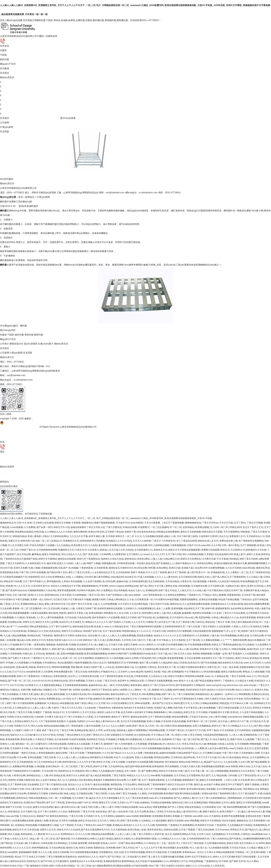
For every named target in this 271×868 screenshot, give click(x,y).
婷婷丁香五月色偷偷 (126, 794)
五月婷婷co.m (238, 550)
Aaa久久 (209, 676)
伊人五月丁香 (233, 631)
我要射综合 (99, 848)
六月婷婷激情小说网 (249, 753)
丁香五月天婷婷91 (15, 563)
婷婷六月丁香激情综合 (88, 559)
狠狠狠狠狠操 (184, 726)
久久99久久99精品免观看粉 (205, 703)
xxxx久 (142, 645)
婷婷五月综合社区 (87, 821)
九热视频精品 (218, 834)
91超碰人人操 (68, 609)
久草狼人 (236, 627)
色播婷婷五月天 (66, 550)
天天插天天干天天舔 (195, 730)
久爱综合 (152, 667)
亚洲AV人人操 (7, 744)
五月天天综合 (89, 712)
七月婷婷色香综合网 (88, 676)
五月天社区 (246, 708)
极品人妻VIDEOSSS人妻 (67, 807)
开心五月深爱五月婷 (18, 545)
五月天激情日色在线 (76, 694)
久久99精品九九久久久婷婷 (58, 532)
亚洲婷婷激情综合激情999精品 (119, 861)
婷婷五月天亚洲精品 (210, 821)
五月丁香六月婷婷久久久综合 (52, 812)
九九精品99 (128, 757)
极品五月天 (95, 798)
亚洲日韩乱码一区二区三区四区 (61, 766)
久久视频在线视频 (210, 640)
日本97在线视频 (38, 572)
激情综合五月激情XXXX (121, 568)
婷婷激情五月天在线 (256, 550)
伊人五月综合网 (52, 609)
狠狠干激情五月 (211, 812)
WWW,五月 (28, 622)
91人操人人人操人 (107, 636)
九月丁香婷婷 (67, 825)
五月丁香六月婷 (173, 554)
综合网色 (194, 649)
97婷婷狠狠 (132, 663)
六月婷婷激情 (15, 654)
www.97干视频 (104, 825)
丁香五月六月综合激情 (234, 613)
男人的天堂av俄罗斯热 (217, 748)
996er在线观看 (142, 703)
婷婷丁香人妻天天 (151, 857)
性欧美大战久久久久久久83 (68, 640)
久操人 (96, 604)
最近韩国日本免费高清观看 (112, 545)
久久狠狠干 (17, 730)
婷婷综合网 (143, 785)
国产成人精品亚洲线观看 (98, 775)
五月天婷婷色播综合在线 (229, 789)
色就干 (103, 857)
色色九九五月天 (21, 839)
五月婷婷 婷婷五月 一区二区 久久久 (124, 536)
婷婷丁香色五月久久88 (98, 735)
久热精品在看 (221, 676)
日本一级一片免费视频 (60, 798)
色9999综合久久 (69, 834)
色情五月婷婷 (86, 848)
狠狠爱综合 (87, 523)
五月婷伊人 (124, 672)
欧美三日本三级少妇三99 (164, 654)
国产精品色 (7, 843)
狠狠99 (155, 690)
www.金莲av (145, 807)
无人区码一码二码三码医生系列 (226, 527)
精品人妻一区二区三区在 (43, 839)
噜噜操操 (212, 744)
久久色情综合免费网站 (174, 595)
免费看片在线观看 (210, 550)
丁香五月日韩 (76, 816)
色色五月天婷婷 (37, 857)
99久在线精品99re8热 (98, 694)
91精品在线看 (130, 527)
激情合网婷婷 (80, 532)
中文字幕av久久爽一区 (241, 703)
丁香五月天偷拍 (259, 532)
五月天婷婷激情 (102, 717)
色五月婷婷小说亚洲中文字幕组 (137, 712)
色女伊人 (73, 676)
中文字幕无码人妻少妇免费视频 (199, 708)
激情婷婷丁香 (110, 744)
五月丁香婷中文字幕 (82, 699)
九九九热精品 (63, 545)
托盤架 (3, 50)
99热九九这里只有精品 (102, 839)
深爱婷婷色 (117, 708)
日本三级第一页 (132, 771)
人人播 (45, 775)
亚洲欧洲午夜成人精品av (256, 590)
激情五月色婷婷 (175, 821)
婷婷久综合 (244, 766)
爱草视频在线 (54, 581)
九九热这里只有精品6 (228, 581)
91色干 (117, 757)
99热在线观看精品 (38, 798)
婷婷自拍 (210, 622)
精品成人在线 (24, 640)
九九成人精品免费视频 (15, 636)
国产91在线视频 (209, 663)
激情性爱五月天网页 (64, 636)
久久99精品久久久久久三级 (172, 839)
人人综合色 (108, 667)
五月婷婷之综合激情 (43, 523)
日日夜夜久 (93, 550)
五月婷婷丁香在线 (114, 532)
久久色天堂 (6, 708)
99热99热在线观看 (194, 676)
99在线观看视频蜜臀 (19, 613)
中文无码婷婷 (227, 730)
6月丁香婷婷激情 (74, 726)
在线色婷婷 (9, 667)
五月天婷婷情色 (242, 730)
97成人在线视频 (145, 577)
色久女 (203, 848)
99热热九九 (197, 762)
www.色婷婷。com (138, 595)
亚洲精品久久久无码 (38, 631)
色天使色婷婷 (61, 739)
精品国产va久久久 (213, 762)
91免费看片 (144, 527)
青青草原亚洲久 (155, 830)
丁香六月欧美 (85, 766)
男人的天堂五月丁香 (165, 622)
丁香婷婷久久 (38, 658)
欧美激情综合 (70, 857)
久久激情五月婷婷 (176, 789)
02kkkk (130, 550)
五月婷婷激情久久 (143, 550)
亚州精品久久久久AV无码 (119, 541)
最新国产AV (43, 816)
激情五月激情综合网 (231, 672)
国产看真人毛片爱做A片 (71, 748)
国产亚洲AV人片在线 (120, 622)
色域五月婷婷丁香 (93, 667)
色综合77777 (21, 857)
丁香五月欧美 (49, 757)
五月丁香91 (240, 523)
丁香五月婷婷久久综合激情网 (215, 627)
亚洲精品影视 (81, 730)
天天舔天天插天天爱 (190, 766)
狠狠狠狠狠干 (219, 631)
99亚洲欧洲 (76, 667)
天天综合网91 (130, 785)
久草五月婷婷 (195, 735)
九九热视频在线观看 (153, 536)
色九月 (168, 834)
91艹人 (139, 848)
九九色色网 (6, 609)
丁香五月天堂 (88, 812)
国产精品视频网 (259, 762)
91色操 (60, 735)
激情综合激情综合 (59, 816)
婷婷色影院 (26, 834)
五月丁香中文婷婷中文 (60, 627)
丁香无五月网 (66, 730)
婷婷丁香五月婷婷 (249, 559)
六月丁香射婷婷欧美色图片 (52, 721)
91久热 (221, 757)
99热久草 (114, 821)
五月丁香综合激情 (112, 631)
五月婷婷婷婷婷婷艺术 (173, 627)
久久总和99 (81, 789)
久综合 (112, 794)
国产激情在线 (63, 839)
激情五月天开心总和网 (47, 622)
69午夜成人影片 (237, 554)
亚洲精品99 (151, 590)
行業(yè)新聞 (6, 127)
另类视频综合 (106, 852)
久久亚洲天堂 (217, 866)
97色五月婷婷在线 (24, 717)
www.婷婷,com (200, 816)
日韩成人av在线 (225, 744)
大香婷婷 (212, 581)
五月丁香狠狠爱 (248, 545)
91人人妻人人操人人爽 (39, 708)
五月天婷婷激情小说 (259, 821)
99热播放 (245, 532)
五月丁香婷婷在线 (17, 785)
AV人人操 (194, 848)
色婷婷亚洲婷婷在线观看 (110, 609)
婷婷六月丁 (30, 730)
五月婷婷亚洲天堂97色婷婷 (256, 798)
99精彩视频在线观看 (253, 717)
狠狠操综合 (242, 821)
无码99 (76, 690)
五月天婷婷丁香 (80, 798)
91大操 (7, 775)
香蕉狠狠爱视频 (175, 658)
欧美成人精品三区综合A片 (128, 748)
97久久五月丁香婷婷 (156, 572)
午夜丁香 (24, 572)
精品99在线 (189, 757)
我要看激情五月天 (116, 663)
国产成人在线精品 (66, 649)
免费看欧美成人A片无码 (58, 699)
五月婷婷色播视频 (9, 753)
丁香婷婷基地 (86, 568)
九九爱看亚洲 (118, 554)
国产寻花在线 (145, 618)
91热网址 (85, 690)
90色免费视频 (247, 581)
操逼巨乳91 (253, 649)
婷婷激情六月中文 (179, 861)
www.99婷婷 (137, 523)
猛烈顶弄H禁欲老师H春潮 (138, 766)
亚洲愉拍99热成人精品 (32, 604)
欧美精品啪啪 (202, 527)
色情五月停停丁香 (233, 590)
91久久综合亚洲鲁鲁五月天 (120, 703)
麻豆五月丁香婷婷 (177, 572)
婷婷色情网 (6, 848)
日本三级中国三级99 (187, 536)
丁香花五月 (135, 694)
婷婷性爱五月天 (182, 703)
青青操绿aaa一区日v (193, 852)
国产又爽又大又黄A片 (19, 658)
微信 (135, 498)
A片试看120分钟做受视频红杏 (172, 645)
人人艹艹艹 (226, 640)
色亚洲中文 (123, 681)
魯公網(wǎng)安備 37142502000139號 (19, 427)
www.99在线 (248, 568)
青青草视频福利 (46, 753)
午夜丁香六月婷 (230, 753)
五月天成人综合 (259, 766)
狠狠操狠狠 (206, 654)
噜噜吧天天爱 (113, 699)
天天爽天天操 (209, 559)
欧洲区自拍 (243, 636)
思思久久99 (181, 735)
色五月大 (249, 748)
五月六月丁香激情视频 (155, 789)
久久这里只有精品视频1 (252, 712)
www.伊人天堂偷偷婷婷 (161, 798)
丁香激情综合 (211, 861)
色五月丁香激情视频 (174, 523)
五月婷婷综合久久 (255, 536)
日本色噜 (232, 775)
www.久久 (251, 676)
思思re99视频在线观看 (72, 654)
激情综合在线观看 (67, 559)
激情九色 (198, 785)
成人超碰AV (216, 694)
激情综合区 (178, 803)
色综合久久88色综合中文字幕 (66, 586)
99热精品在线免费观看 (168, 532)
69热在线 (39, 532)
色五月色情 (141, 861)
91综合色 (128, 676)
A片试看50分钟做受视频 (166, 599)
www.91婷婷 (132, 816)
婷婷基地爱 (94, 843)
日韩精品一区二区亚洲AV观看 (250, 852)
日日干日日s (19, 672)
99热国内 (80, 771)
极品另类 (51, 563)
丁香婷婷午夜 (65, 690)
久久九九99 (84, 834)
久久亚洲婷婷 (202, 636)
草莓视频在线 (155, 744)
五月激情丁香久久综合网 (62, 789)
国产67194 (46, 861)
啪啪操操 (51, 645)
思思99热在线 (52, 595)
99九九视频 (166, 690)
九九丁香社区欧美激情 (137, 798)
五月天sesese (222, 830)
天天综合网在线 (57, 848)
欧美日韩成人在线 (137, 830)
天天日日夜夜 (233, 834)
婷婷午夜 (210, 609)
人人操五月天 (184, 590)
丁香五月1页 (93, 595)
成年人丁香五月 (76, 572)
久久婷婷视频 (116, 658)
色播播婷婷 (40, 703)
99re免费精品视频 (151, 694)
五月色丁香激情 (187, 830)
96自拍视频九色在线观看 (176, 848)
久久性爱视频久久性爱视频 (28, 663)
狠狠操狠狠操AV (90, 586)
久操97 (55, 708)
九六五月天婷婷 (233, 568)
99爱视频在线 (108, 563)
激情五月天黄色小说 (77, 613)
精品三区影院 (180, 663)
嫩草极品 (36, 554)
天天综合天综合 (238, 848)
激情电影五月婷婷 (39, 866)
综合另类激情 (120, 590)
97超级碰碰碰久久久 (158, 861)
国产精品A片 (251, 830)
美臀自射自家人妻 (228, 541)
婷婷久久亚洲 (253, 554)
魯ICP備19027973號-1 (45, 419)
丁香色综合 (246, 599)
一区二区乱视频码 (160, 527)
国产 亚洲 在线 (91, 554)
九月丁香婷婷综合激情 (111, 676)
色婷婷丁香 (130, 532)
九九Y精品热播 (219, 775)
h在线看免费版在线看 (22, 821)
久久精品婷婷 (165, 663)
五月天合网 (140, 812)
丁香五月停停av (210, 523)
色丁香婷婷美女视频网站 (251, 541)
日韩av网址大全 (171, 559)
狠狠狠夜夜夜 (222, 609)
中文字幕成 (222, 559)
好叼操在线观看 (140, 866)
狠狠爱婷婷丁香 (190, 780)
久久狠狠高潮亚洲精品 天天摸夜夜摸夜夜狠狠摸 (63, 685)
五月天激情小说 (29, 812)
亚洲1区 (234, 712)
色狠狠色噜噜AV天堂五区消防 (254, 667)
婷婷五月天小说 (61, 527)
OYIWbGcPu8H (8, 866)
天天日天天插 (226, 523)
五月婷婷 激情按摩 (78, 843)
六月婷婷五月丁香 (147, 699)
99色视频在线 (66, 703)
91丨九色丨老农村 (166, 843)
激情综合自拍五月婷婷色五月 (25, 861)
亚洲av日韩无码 (96, 532)
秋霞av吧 (164, 649)
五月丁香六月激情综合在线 (53, 785)
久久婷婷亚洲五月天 (35, 563)
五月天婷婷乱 (108, 816)
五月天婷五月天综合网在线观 (133, 604)
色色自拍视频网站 (86, 649)
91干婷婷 (223, 861)
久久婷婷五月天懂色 (43, 739)
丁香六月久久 (262, 739)
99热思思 (224, 703)
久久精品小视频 (255, 848)
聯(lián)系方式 (7, 357)
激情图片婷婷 (99, 599)
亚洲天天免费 (20, 568)
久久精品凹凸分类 (152, 739)
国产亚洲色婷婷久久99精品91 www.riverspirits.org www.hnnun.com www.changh (216, 685)
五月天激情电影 (119, 830)
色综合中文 (58, 712)
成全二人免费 (163, 609)
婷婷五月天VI (38, 640)
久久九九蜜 (149, 825)
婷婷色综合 (130, 559)
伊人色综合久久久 (172, 744)
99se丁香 (153, 866)
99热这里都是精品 (38, 627)
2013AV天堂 (6, 568)
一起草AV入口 (230, 694)
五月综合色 (39, 654)
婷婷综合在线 (61, 681)
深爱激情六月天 (237, 536)
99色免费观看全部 (63, 672)
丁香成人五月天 (11, 604)
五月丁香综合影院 (247, 775)
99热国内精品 (19, 536)
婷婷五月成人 (204, 577)
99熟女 (246, 672)
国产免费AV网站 (150, 771)
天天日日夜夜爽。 (153, 523)
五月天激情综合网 (187, 577)
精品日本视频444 (256, 640)
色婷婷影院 (34, 577)
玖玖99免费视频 (228, 636)
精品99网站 (137, 843)
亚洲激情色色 (250, 735)
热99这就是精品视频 (54, 726)
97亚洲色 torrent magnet (111, 586)
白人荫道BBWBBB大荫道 (144, 839)
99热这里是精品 (193, 807)
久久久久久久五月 (21, 848)
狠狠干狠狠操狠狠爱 (104, 523)
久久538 (34, 748)
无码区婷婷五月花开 (196, 690)
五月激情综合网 (199, 586)
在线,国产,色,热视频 (68, 568)
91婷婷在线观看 (77, 739)
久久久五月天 (138, 622)
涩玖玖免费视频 (77, 681)
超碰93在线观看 (167, 753)
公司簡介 (5, 344)
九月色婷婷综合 (116, 766)
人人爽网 (200, 748)
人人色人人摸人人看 (125, 834)
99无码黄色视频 (212, 672)
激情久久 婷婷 (49, 649)
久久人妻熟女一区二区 (237, 572)
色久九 (61, 780)
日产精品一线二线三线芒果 (186, 739)
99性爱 (151, 568)
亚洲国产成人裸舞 (163, 708)
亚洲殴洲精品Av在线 (140, 654)
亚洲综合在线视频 (208, 599)
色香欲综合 (81, 636)
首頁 (2, 20)
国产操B (233, 861)
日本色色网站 (122, 685)
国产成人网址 (219, 577)
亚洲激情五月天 (71, 541)
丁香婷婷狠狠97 (158, 785)
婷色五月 (225, 550)
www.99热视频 (192, 821)
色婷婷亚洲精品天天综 (184, 834)
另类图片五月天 (22, 726)
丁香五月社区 (110, 681)
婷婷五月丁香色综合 (102, 690)
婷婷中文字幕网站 (48, 559)
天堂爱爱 (76, 523)
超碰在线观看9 (78, 527)
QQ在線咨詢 (6, 486)
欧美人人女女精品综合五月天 (100, 572)
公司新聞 (5, 123)
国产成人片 (206, 739)
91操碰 (72, 645)
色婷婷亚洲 (62, 645)
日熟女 (46, 536)
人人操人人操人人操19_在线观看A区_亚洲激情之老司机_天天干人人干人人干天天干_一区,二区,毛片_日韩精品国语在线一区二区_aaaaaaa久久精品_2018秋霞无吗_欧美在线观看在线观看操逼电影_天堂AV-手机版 (106, 518)
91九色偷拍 (248, 645)
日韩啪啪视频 (221, 771)
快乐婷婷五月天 (85, 645)
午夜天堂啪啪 (22, 599)
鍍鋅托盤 (5, 59)
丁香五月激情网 (54, 857)
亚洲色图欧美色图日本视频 (166, 816)
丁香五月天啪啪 (255, 523)
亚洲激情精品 (260, 825)
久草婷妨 (209, 554)
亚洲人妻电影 (34, 536)
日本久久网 (231, 780)
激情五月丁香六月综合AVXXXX (159, 685)
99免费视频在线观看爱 (213, 766)
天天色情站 (228, 658)
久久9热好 (20, 618)
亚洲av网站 (162, 568)
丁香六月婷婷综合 (219, 839)
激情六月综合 (242, 658)
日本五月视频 (118, 762)
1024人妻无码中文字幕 (37, 789)
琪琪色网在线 (155, 595)
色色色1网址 (143, 559)
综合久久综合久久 (244, 690)
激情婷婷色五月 (8, 523)
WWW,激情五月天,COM (104, 803)
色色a (131, 590)
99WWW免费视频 (60, 667)
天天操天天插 (159, 631)
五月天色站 (180, 775)
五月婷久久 (123, 803)
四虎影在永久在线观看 (79, 744)
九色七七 (140, 590)
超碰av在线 (122, 581)
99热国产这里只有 (92, 631)
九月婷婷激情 (209, 807)
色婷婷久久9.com (86, 721)
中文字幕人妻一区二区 (202, 771)
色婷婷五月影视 (152, 672)
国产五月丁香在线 (55, 803)
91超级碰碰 (167, 775)
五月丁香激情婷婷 (236, 577)
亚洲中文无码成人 (256, 586)
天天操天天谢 (115, 645)
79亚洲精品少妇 (250, 789)
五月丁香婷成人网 (185, 622)
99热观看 (5, 825)
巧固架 (3, 55)
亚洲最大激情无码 (26, 780)
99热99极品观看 (157, 730)
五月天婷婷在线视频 (135, 852)
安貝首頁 (5, 46)
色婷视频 (211, 789)
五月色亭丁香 (248, 595)
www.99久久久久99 (211, 545)
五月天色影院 (178, 640)
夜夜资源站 (136, 685)
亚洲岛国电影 (96, 613)
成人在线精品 (17, 825)
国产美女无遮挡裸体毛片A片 (95, 830)
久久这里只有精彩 (92, 581)
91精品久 (15, 690)
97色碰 (9, 663)
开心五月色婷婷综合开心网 (48, 762)
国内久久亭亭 (96, 730)
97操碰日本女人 (109, 672)
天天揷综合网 (257, 636)
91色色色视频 (179, 721)
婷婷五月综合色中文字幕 (180, 785)
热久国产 (206, 775)
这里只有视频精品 (202, 726)
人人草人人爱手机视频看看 (50, 618)
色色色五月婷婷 (145, 708)
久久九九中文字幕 (86, 762)
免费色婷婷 (74, 812)
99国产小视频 (93, 563)
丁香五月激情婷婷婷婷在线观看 (145, 627)
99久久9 (189, 803)
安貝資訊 (5, 73)
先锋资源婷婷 (60, 676)
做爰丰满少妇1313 (48, 748)
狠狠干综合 (6, 595)
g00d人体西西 (120, 690)
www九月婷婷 (131, 658)
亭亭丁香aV (213, 730)
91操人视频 (34, 568)
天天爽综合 (34, 843)
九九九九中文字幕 (79, 536)
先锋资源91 (94, 672)
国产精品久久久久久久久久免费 (127, 753)
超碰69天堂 (99, 699)
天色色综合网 (84, 618)
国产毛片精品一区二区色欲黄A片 (124, 857)
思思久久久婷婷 (65, 563)
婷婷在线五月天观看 (212, 532)
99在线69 (53, 613)
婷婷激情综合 (202, 694)
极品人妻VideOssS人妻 (107, 721)
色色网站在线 (15, 622)
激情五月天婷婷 (129, 618)
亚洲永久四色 (261, 690)
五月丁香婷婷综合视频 (159, 717)
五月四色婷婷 (123, 572)
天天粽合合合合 (27, 816)
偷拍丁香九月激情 (148, 663)
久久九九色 (6, 672)
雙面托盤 (29, 335)
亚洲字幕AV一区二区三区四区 (202, 721)
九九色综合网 (230, 762)
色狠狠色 (145, 803)
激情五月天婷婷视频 (191, 532)
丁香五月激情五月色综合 (172, 866)
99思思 (63, 613)
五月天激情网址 (258, 757)
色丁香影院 (186, 816)
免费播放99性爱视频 (23, 766)
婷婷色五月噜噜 (261, 627)
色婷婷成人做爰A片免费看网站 (132, 730)
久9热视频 (39, 766)
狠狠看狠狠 (145, 816)
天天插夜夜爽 (174, 852)
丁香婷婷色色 (103, 708)
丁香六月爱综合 (114, 527)
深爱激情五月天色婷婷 (122, 735)
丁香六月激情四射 (185, 694)
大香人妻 (151, 640)
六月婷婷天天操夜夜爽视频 (159, 681)
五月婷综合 (177, 757)
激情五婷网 (61, 753)
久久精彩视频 (257, 672)
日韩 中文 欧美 (24, 523)
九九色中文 (135, 613)
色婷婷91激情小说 (124, 667)
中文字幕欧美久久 (194, 672)
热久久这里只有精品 (46, 780)
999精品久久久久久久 (242, 726)
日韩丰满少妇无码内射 (182, 748)
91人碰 (202, 744)
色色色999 (236, 609)
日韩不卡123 (194, 545)
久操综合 (200, 622)
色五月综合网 (24, 554)
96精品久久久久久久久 (97, 622)
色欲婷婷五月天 (129, 699)
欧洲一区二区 (70, 658)
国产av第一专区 (44, 527)
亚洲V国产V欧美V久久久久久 (99, 748)
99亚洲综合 (14, 812)
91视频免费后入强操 (48, 825)
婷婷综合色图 (171, 830)
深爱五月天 (14, 541)
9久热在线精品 (233, 757)
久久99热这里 (19, 708)
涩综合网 (92, 636)
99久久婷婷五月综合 (215, 699)
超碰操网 (186, 613)
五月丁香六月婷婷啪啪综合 (213, 798)
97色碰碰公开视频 (115, 739)
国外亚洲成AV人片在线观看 (106, 618)
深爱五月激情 (130, 645)
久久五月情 (99, 703)
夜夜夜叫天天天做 (209, 649)
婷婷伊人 (151, 645)
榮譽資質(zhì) (16, 344)
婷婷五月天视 (103, 762)
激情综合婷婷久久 (119, 694)
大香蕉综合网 (18, 775)
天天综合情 (70, 618)
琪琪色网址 (147, 613)
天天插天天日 (123, 523)
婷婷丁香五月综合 (167, 590)
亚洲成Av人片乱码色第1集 (13, 631)
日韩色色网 (47, 843)
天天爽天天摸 (51, 717)
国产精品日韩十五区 (57, 572)
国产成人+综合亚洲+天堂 (121, 812)
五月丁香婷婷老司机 (260, 572)
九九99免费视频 (109, 604)
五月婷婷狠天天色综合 (257, 613)
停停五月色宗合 (190, 744)
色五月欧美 (9, 712)
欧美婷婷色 (248, 609)
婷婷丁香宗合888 (129, 821)
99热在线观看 (239, 649)
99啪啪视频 (255, 744)
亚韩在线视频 (34, 757)
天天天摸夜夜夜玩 (80, 839)
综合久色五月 (99, 663)
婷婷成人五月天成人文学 (112, 550)
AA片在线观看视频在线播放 (156, 748)
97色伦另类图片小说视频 (42, 545)
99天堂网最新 (171, 766)
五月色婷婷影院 (25, 762)
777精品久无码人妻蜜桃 (214, 595)
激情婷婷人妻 (52, 654)
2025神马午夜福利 (86, 590)
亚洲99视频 (177, 609)
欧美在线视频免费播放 (96, 654)
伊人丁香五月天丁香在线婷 (190, 843)
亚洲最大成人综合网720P (194, 568)
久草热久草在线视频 (72, 581)
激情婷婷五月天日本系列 (242, 771)
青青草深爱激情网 (66, 590)
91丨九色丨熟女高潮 (228, 667)
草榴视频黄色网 (49, 568)
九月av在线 (204, 866)
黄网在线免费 (240, 640)
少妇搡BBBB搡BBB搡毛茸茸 (256, 839)
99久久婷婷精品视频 (158, 545)
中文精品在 (53, 703)
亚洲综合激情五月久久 (26, 721)
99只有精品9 (171, 762)
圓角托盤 (39, 335)
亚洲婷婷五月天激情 (37, 794)
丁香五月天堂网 (76, 753)
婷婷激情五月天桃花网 (101, 757)
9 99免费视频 (7, 618)
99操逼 (32, 667)
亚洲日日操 (175, 568)
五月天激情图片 (61, 861)
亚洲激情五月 (102, 658)
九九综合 (27, 807)
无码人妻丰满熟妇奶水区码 (244, 622)
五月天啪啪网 (241, 744)
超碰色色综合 (95, 685)
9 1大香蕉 (88, 717)
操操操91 (120, 816)
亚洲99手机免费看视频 (233, 816)
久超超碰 (71, 721)
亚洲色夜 (31, 618)
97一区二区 (176, 527)
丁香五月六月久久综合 (71, 708)
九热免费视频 (17, 699)
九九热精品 (144, 821)
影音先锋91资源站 (196, 789)
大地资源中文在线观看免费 (139, 762)
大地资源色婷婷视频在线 (215, 735)
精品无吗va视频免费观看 (256, 604)
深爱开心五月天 (48, 830)
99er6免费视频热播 (236, 807)
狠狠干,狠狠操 (252, 785)
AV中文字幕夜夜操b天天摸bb (189, 699)
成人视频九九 (101, 645)
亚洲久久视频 (153, 721)
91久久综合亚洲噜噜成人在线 (56, 577)
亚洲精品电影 (201, 803)
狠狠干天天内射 (14, 807)
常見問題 (5, 132)
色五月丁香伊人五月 (253, 527)
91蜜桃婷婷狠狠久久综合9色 (42, 590)
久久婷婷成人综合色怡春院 (79, 780)
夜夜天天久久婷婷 (75, 775)
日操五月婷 (87, 807)
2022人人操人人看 (179, 649)
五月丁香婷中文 (165, 699)
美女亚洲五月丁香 (167, 667)
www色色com (235, 717)
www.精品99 (117, 577)
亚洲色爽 (111, 848)
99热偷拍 (108, 613)
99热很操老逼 (151, 753)
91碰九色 (27, 654)
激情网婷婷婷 (235, 798)
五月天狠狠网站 (231, 532)
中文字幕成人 (163, 640)
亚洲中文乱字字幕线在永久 (198, 857)
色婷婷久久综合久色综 (112, 559)
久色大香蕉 (65, 595)
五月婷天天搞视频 (68, 821)
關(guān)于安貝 (8, 64)
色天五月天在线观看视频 (133, 721)
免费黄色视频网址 (189, 599)
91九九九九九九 (54, 658)
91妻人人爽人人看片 (104, 807)
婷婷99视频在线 (40, 848)
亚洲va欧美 (22, 667)
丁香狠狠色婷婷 (93, 753)
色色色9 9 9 (130, 708)
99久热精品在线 (57, 775)
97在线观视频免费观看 (199, 645)
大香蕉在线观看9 (39, 613)
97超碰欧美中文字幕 (20, 645)
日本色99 (166, 721)
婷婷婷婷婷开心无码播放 (93, 541)
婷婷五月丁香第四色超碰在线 (226, 645)
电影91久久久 (17, 735)
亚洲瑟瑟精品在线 (9, 572)
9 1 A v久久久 (144, 631)
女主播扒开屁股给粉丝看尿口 (191, 667)
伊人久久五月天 (22, 586)
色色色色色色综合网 (137, 545)
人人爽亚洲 (39, 834)
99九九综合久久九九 (72, 554)
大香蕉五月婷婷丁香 (86, 609)
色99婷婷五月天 (262, 703)
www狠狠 (155, 775)
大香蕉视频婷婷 (178, 545)
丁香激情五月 (175, 825)
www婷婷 (13, 852)
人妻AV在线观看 (92, 726)
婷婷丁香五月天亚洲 (81, 604)
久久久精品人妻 (254, 577)
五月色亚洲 (244, 780)
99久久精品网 (174, 613)
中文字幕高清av (215, 590)
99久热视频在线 (133, 739)
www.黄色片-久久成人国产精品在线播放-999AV (197, 681)
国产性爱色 (235, 839)
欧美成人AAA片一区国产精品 (115, 843)
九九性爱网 (47, 672)
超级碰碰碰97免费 (28, 852)
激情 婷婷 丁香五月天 (47, 730)
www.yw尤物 (12, 816)
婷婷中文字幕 (100, 766)
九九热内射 (90, 708)
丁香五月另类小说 (96, 527)
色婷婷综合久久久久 (88, 857)
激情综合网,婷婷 (139, 717)
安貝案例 (5, 68)
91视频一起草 (220, 654)
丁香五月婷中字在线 (159, 604)
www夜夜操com (259, 834)
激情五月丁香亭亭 (120, 717)
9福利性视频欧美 (83, 663)
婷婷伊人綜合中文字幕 (109, 712)
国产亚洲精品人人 (165, 563)
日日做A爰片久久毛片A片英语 (40, 735)
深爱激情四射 (234, 595)
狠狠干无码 (236, 739)
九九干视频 (9, 649)
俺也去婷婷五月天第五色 (230, 663)
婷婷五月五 (189, 712)
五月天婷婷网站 (86, 658)
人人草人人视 (235, 735)
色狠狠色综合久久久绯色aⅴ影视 (227, 604)
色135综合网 (140, 568)
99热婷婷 (159, 762)
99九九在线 (37, 726)
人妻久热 (214, 636)
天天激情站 (215, 816)
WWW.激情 (264, 843)
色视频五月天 (50, 690)
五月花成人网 (20, 843)
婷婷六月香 (55, 866)
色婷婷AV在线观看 (202, 613)
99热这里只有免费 (13, 581)
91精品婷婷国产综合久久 (189, 753)
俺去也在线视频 (101, 785)
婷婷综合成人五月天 (208, 541)
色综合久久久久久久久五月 (167, 636)
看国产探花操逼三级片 (119, 789)
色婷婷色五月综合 (96, 739)
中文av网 (22, 757)
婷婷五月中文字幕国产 (232, 785)
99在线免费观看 (180, 717)
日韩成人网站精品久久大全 (120, 599)
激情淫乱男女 (263, 568)
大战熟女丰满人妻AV (236, 586)
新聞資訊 (30, 197)
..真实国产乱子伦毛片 (162, 703)
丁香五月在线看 (237, 676)
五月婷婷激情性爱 (138, 581)
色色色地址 (55, 631)
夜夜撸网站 (188, 825)
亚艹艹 (14, 627)
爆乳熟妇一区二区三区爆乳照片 (31, 744)
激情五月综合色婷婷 (43, 807)
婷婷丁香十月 (168, 694)
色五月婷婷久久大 (248, 843)
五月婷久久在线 (94, 681)
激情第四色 (116, 785)
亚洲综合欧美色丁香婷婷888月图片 (219, 794)
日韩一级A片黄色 (230, 545)
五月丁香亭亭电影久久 (34, 581)
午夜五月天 (81, 550)
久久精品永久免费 (244, 681)
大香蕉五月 (186, 581)
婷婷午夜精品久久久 (186, 563)
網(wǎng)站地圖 (14, 20)
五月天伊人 (103, 821)
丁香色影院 (47, 636)
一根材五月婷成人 (28, 753)
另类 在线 (119, 852)
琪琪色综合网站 (205, 563)
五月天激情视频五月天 (113, 798)
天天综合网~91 (49, 771)
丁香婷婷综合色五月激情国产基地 (20, 559)
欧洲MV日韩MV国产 (118, 654)
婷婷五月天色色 (235, 699)
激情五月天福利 (122, 839)
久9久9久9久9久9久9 (42, 681)
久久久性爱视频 (173, 780)
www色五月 (130, 577)
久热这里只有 (118, 649)
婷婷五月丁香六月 (221, 726)
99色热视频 (184, 586)
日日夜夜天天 (31, 685)
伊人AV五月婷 (121, 613)
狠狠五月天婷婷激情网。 (212, 780)
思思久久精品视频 (144, 757)
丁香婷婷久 (228, 681)
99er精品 (234, 559)
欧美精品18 (256, 658)
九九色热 (93, 545)
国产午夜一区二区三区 (19, 681)
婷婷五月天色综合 (168, 771)
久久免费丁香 (134, 780)
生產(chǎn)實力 (46, 344)
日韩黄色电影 (141, 676)
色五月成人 (224, 721)
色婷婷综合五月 (66, 771)
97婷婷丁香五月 (27, 550)
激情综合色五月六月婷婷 (28, 649)
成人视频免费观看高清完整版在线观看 (111, 866)
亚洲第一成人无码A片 (41, 599)
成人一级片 (109, 685)
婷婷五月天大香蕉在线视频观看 (184, 550)
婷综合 (245, 757)
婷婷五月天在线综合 (72, 631)
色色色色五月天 (133, 649)
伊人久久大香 (45, 852)
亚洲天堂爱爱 (261, 748)
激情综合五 (176, 604)
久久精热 (142, 794)
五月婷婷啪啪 (79, 595)
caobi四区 (23, 627)
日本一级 (221, 807)
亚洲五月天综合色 (166, 812)
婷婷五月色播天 (176, 676)
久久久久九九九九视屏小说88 (116, 726)
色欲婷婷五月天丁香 (194, 609)
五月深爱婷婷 (193, 775)
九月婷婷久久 (130, 609)
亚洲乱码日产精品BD (34, 803)
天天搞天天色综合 (198, 717)
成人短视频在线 (160, 618)
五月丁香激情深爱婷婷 (153, 780)
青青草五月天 (44, 667)
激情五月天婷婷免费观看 (249, 803)
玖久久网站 (253, 861)
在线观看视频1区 (147, 609)
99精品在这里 (137, 681)
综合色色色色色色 (146, 532)
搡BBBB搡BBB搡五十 (259, 563)
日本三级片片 (138, 640)
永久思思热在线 (142, 735)
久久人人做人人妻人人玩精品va (73, 757)
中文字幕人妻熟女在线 (166, 586)
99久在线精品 (175, 712)
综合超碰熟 (33, 785)
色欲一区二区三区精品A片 (49, 541)
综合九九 (224, 536)
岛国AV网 (25, 690)
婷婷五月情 (232, 843)
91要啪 (150, 622)
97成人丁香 (23, 866)
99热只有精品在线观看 (126, 807)
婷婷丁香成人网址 (84, 703)
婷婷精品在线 (132, 586)
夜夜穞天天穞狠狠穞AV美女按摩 (110, 780)
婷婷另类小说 (27, 541)
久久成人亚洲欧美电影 (109, 640)
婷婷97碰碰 (179, 690)
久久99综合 (150, 843)
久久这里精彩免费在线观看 (196, 604)
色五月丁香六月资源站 (71, 717)
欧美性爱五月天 (79, 545)
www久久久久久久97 (154, 554)
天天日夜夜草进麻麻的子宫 (14, 577)
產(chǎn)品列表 (8, 330)
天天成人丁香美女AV (85, 825)
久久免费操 (30, 527)
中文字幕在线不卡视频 (79, 599)
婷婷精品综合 (33, 775)
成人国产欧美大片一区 (198, 572)
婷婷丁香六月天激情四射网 (20, 703)
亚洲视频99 (177, 672)
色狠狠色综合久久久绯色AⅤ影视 (86, 861)
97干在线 (134, 803)
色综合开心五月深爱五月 (71, 622)
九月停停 (126, 640)
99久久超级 (14, 834)
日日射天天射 (60, 599)
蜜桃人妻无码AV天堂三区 (57, 604)
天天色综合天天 (258, 721)
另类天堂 (212, 667)
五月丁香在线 (193, 640)
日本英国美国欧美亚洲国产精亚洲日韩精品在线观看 (174, 794)
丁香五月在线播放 (9, 694)
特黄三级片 (184, 771)
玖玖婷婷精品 (60, 843)
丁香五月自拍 (80, 672)
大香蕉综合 (46, 676)
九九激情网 (248, 739)
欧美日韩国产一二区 (230, 812)
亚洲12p (53, 821)
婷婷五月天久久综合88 (68, 830)
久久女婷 (216, 613)
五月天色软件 (176, 618)
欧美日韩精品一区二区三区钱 (76, 866)
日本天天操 (137, 789)
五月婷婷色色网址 (59, 536)
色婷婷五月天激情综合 (11, 803)
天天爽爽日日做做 (212, 753)
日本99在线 (33, 830)
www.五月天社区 (252, 663)
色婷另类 (178, 708)
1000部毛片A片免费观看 (179, 631)
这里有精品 (188, 527)
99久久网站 (91, 771)
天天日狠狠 (202, 712)
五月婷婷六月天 (92, 816)
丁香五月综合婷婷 (205, 830)
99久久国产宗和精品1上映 (114, 595)
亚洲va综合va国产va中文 (78, 803)
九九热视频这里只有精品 (111, 771)
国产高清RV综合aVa (16, 590)
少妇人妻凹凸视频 (217, 717)
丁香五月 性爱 (223, 622)
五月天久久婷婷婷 (142, 541)
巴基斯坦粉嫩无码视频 (172, 857)
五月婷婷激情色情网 (47, 550)
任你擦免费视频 (216, 568)
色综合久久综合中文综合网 (221, 690)
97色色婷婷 (145, 658)
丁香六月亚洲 (193, 627)
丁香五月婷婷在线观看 (228, 708)
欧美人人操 (160, 613)
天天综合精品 (172, 581)
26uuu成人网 (191, 618)
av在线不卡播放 (212, 785)
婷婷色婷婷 (158, 766)
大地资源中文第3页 (208, 536)
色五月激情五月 (221, 739)
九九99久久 (225, 649)
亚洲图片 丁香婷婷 (42, 712)
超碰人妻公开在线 (43, 694)
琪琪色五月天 (237, 830)
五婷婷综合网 (55, 794)
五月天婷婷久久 (134, 554)
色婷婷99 (167, 739)
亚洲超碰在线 (218, 572)
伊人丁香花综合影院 (187, 541)
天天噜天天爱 (26, 694)
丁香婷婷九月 (194, 595)
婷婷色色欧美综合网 (83, 627)
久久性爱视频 (140, 744)
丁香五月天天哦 (24, 712)
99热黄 (9, 586)
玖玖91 (242, 861)
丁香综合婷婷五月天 (75, 735)
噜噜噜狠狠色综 (193, 523)
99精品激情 (214, 803)
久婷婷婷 (39, 717)
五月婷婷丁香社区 (175, 730)
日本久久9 (247, 627)
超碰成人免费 (41, 821)
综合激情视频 (199, 581)
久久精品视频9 (159, 821)
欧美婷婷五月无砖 (204, 825)
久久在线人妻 (199, 590)
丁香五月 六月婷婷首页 (164, 541)
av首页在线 (110, 730)
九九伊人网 (244, 762)
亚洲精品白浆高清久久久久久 (127, 825)
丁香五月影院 (118, 775)
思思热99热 (204, 618)
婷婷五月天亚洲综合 (191, 559)
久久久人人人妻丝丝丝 (166, 577)
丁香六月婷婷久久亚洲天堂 (150, 834)
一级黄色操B (38, 645)
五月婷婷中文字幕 (19, 748)
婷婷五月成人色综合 (35, 699)
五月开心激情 (228, 803)
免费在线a (37, 690)
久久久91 (39, 595)
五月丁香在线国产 (247, 794)
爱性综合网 (26, 739)
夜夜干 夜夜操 (138, 572)
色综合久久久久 (76, 785)
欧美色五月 (194, 663)
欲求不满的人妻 (97, 536)
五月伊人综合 (184, 654)
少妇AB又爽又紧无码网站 (97, 577)
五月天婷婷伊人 (73, 712)
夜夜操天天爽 (240, 563)
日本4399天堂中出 (40, 586)
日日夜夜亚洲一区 (144, 599)
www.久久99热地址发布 (116, 627)
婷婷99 (12, 780)
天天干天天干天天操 (206, 757)
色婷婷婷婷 (161, 825)
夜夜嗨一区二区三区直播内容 (27, 609)
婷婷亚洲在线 (69, 762)
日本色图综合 (49, 663)
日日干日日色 (17, 685)
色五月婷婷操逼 (156, 581)
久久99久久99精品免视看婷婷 (219, 852)
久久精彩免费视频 (127, 636)
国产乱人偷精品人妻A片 (186, 798)
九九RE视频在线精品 (215, 843)
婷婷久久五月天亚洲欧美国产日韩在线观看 (235, 857)
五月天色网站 (103, 649)
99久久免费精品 (104, 590)
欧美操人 (99, 627)
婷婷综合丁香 (90, 640)
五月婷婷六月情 (16, 789)
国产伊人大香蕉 (175, 807)
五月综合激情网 (192, 658)
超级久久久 (191, 866)
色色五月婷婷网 (61, 852)
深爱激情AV (188, 636)
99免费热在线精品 (24, 532)
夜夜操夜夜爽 (12, 739)
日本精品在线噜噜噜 (161, 803)
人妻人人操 (156, 559)
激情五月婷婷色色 (51, 554)
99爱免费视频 (160, 807)
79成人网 (166, 672)
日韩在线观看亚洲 (201, 631)
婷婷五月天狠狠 (62, 523)
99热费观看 (244, 694)
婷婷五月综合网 (18, 794)
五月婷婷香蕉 (101, 568)
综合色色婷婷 (221, 554)
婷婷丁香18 (138, 726)
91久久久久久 (53, 834)
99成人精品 (69, 794)
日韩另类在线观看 (57, 744)
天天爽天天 (97, 744)
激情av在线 (184, 762)
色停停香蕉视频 (247, 618)
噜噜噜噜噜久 (160, 712)
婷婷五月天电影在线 (156, 852)
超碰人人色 (170, 536)
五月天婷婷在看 (216, 586)
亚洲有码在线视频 (97, 789)
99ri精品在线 (34, 636)
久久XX (106, 753)
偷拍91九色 (72, 848)
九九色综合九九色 (158, 676)
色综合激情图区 (65, 663)
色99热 (196, 654)
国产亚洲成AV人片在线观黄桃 (244, 654)
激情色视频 (59, 694)
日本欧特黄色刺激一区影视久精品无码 (136, 563)
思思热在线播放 (145, 636)
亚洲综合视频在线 (223, 563)
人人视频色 (77, 577)
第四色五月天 (160, 550)
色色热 (50, 640)
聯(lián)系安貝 (7, 77)
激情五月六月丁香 (239, 721)
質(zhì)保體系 (31, 344)
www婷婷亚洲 (33, 672)
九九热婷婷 (140, 667)
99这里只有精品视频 (228, 599)
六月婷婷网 (105, 554)
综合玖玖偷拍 (228, 821)
